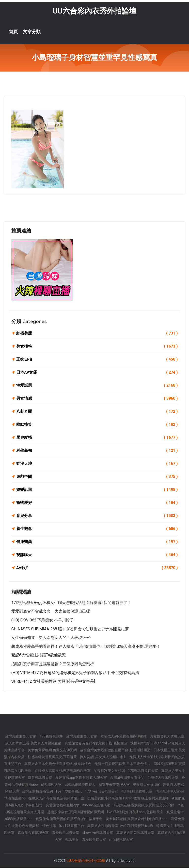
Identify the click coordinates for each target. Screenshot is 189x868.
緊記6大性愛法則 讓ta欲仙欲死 (39, 655)
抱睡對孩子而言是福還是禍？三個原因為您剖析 (53, 664)
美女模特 (97, 347)
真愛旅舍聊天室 (94, 840)
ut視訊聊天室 (52, 785)
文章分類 (32, 32)
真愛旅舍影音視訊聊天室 (136, 833)
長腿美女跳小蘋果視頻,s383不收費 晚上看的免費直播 (128, 798)
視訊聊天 (97, 555)
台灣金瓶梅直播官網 (38, 792)
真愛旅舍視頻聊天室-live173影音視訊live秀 (121, 826)
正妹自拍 (97, 360)
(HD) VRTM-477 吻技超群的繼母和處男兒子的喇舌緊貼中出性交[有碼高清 (75, 673)
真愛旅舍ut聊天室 (66, 833)
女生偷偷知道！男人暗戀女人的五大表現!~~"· (51, 638)
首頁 (13, 32)
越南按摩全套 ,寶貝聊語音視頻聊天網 (76, 812)
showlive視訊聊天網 (98, 833)
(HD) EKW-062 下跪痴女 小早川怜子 (43, 620)
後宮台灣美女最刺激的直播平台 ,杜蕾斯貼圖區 (116, 750)
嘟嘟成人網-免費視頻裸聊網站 (124, 736)
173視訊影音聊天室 (143, 771)
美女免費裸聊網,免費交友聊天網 (53, 750)
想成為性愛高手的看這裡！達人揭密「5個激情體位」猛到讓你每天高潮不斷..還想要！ (86, 647)
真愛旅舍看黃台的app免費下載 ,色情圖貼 (96, 743)
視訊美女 (72, 840)
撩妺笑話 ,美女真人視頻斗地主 (103, 757)
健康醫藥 (97, 542)
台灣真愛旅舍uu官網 (21, 736)
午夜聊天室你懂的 (147, 785)
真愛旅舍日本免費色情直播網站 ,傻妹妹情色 (58, 764)
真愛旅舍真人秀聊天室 (167, 736)
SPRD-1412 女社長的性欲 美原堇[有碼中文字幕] (53, 682)
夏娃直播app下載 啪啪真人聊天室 (81, 778)
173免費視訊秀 (52, 736)
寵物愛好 (97, 503)
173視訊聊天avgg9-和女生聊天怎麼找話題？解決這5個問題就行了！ (71, 603)
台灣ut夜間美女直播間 (127, 778)
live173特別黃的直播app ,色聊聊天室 (136, 812)
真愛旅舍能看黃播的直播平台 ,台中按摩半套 (70, 819)
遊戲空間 (97, 477)
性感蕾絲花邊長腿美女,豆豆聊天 (53, 757)
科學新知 (97, 451)
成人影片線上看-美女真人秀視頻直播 (34, 743)
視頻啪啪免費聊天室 (137, 792)
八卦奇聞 (97, 412)
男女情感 (97, 399)
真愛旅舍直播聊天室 (34, 833)
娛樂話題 (97, 490)
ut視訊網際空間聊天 (80, 785)
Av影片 (97, 568)
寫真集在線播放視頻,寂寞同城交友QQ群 (144, 805)
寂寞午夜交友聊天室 (115, 785)
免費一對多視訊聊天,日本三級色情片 (123, 764)
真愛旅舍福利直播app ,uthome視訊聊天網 (78, 805)
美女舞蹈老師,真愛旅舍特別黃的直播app (137, 819)
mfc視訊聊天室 (121, 840)
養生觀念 (97, 529)
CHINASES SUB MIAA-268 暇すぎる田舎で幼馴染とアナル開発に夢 (70, 629)
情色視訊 (50, 826)
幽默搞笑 (97, 425)
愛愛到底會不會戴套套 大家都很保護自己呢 (51, 612)
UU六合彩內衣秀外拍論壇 (94, 11)
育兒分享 (97, 516)
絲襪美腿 (97, 334)
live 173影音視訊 (69, 792)
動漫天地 (97, 464)
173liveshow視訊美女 (102, 792)
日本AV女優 (97, 373)
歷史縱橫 (97, 438)
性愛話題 (97, 386)
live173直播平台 (72, 826)
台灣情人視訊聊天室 (163, 778)
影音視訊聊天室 (40, 778)
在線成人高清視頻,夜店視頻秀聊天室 (63, 771)
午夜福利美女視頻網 (110, 771)
